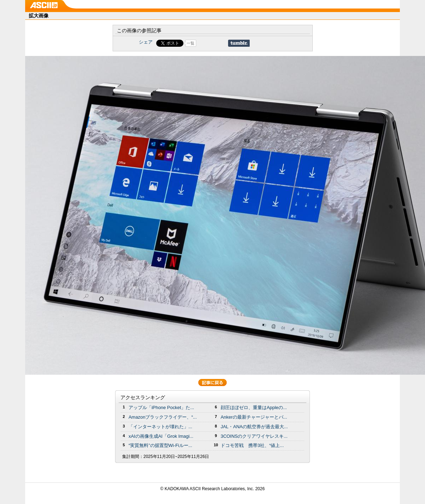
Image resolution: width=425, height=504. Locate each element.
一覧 (191, 43)
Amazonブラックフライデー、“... (163, 417)
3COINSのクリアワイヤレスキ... (254, 436)
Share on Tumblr (239, 43)
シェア (146, 42)
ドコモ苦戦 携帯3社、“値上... (252, 445)
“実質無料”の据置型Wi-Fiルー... (160, 445)
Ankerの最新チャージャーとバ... (254, 417)
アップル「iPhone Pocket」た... (161, 407)
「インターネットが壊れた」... (160, 427)
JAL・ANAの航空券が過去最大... (254, 427)
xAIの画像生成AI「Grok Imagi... (161, 436)
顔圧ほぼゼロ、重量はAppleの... (254, 407)
